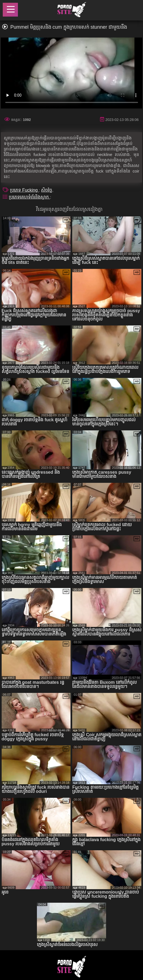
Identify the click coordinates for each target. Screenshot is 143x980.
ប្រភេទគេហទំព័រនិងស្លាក (29, 197)
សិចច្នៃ (47, 190)
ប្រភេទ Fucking (24, 190)
